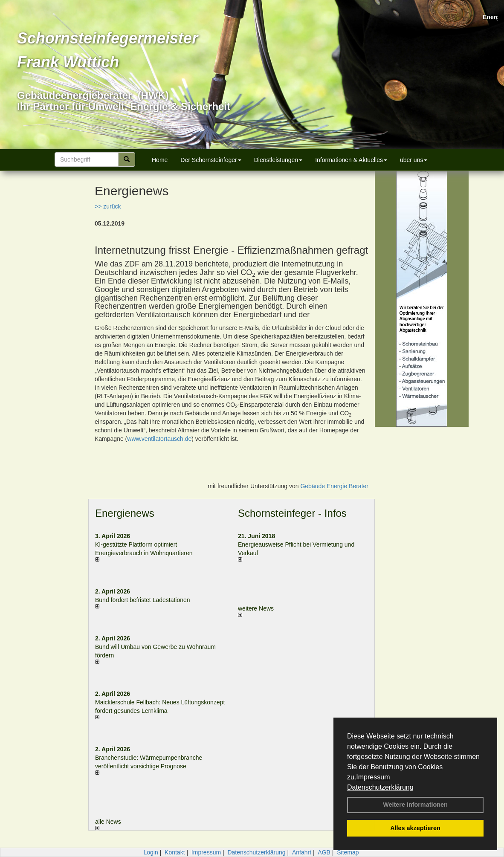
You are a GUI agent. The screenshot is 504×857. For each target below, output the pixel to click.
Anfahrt (302, 852)
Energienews (125, 513)
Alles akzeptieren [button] (415, 828)
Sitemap (348, 852)
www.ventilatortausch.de (159, 439)
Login (151, 852)
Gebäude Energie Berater (334, 486)
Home (160, 160)
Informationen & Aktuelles (351, 160)
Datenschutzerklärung (380, 787)
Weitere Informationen (415, 805)
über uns (414, 160)
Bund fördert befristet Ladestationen (143, 600)
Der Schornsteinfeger (211, 160)
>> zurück (108, 206)
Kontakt (175, 852)
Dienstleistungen (278, 160)
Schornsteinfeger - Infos (292, 513)
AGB (324, 852)
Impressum (373, 777)
